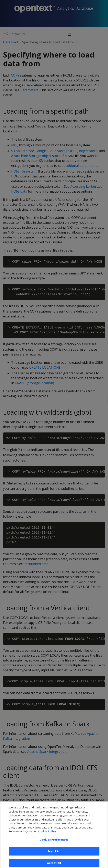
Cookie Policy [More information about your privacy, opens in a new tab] (47, 834)
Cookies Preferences (54, 842)
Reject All (54, 853)
